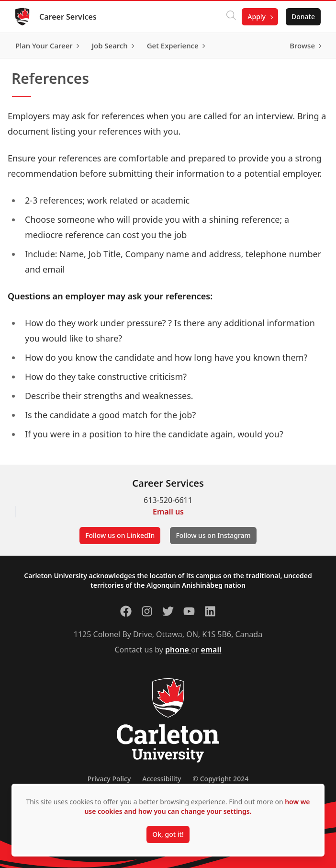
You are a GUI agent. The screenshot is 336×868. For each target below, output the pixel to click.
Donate (303, 17)
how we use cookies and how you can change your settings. (197, 806)
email (211, 650)
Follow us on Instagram (213, 535)
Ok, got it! (168, 834)
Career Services (68, 17)
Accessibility (162, 779)
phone (178, 650)
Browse (302, 46)
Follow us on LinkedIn (120, 535)
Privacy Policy (109, 779)
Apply (257, 17)
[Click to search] (231, 17)
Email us (168, 512)
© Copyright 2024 (220, 779)
